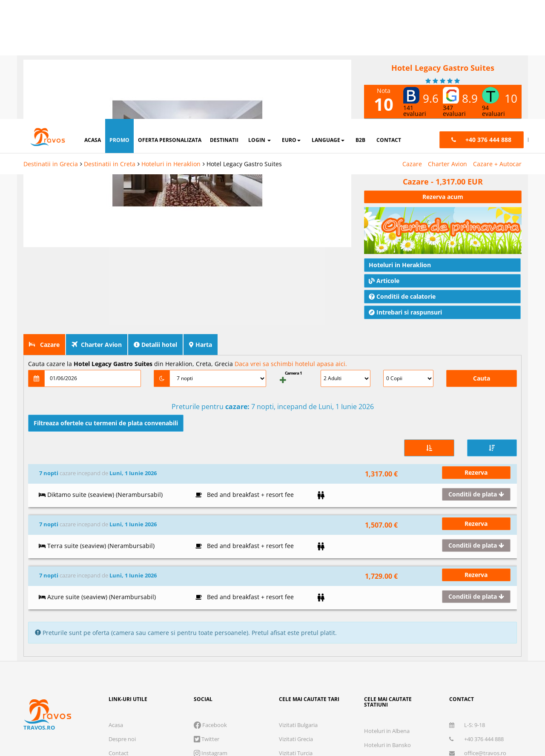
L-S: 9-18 (467, 550)
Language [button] (328, 21)
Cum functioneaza (132, 620)
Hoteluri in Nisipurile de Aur (399, 584)
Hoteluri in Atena (386, 598)
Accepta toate (460, 720)
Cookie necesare (257, 693)
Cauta (482, 357)
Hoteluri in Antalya (388, 612)
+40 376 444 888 (476, 564)
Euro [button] (291, 21)
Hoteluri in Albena (387, 556)
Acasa (116, 550)
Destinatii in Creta (110, 45)
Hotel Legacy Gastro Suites (244, 45)
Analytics (323, 693)
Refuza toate (272, 720)
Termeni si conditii (132, 592)
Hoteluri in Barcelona (391, 626)
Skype (205, 592)
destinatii (224, 21)
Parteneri (488, 693)
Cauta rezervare (129, 635)
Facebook (210, 550)
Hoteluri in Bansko (387, 570)
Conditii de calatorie (402, 275)
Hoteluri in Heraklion (171, 45)
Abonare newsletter (474, 592)
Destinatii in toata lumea (395, 641)
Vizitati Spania (297, 606)
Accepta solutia (366, 720)
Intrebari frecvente (132, 606)
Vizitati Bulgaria (298, 550)
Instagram (211, 578)
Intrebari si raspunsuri (405, 291)
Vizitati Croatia (297, 620)
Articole (384, 259)
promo (119, 21)
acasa (93, 21)
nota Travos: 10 (393, 108)
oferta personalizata (170, 21)
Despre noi (122, 564)
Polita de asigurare (157, 655)
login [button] (260, 21)
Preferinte (434, 693)
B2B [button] (360, 21)
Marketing (378, 693)
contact (389, 21)
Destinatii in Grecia (51, 45)
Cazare (412, 45)
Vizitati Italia (294, 592)
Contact (119, 578)
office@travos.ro (478, 578)
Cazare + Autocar (497, 45)
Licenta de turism (106, 655)
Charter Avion (447, 45)
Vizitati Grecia (296, 564)
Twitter (207, 564)
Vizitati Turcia (296, 578)
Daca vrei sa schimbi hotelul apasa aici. (291, 342)
